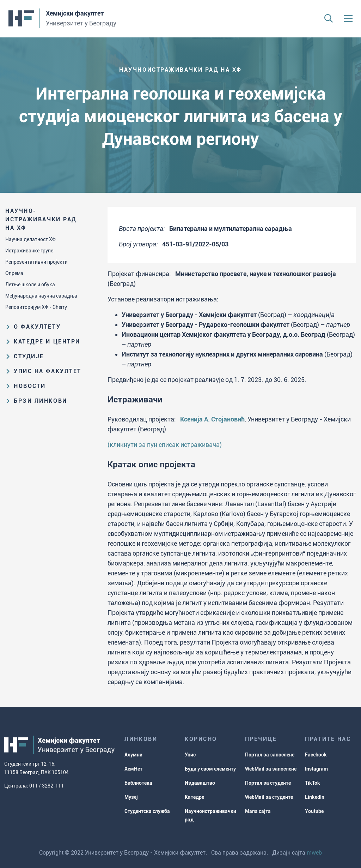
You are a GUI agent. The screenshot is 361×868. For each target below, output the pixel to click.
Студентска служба (147, 811)
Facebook (316, 755)
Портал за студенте (268, 783)
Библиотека (138, 783)
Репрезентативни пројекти (36, 262)
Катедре (194, 797)
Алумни (133, 755)
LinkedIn (315, 797)
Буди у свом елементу (210, 769)
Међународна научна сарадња (41, 296)
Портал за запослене (270, 755)
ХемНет (133, 769)
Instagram (316, 769)
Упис (190, 755)
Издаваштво (200, 783)
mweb (314, 853)
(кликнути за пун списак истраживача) (165, 445)
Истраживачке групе (29, 251)
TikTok (313, 783)
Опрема (14, 273)
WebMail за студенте (269, 797)
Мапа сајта (258, 811)
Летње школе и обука (30, 285)
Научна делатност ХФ (30, 239)
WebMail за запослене (271, 769)
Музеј (131, 797)
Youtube (314, 811)
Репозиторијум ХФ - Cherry (36, 307)
